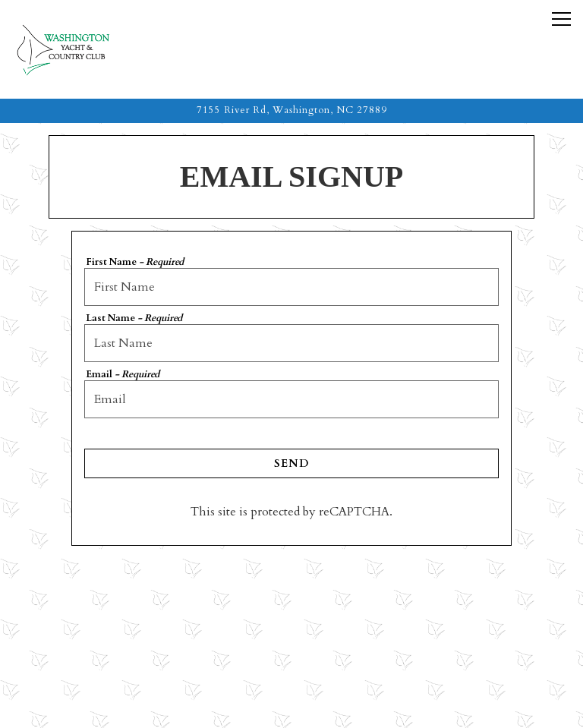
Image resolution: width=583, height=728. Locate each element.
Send (291, 463)
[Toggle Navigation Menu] (561, 19)
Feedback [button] (292, 709)
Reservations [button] (291, 670)
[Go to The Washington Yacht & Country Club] (291, 110)
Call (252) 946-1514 (291, 632)
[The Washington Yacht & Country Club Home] (80, 49)
